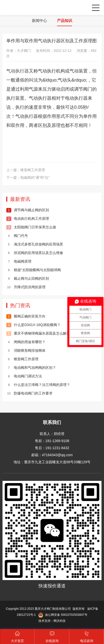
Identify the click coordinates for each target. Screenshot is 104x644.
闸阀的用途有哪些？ (26, 342)
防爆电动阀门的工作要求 (29, 393)
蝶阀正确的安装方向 (26, 316)
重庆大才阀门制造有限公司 (20, 8)
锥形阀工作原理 (33, 170)
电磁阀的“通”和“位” (35, 177)
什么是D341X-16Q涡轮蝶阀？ (33, 325)
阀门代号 (17, 236)
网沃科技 (60, 621)
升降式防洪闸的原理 (26, 287)
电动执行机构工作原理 (28, 219)
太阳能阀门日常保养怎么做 (31, 227)
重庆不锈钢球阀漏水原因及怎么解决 (38, 333)
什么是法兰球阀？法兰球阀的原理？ (38, 385)
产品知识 (65, 21)
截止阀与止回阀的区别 (28, 278)
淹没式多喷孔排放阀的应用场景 (35, 244)
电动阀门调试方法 (24, 376)
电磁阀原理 (19, 261)
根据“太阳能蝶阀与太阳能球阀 (34, 270)
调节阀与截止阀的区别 (28, 210)
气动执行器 (18, 71)
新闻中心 (39, 21)
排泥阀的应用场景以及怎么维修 (35, 253)
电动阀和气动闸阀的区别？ (31, 368)
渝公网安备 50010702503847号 (63, 615)
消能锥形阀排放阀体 (26, 350)
